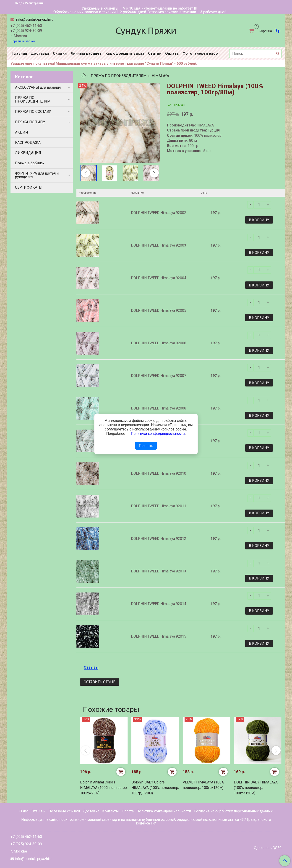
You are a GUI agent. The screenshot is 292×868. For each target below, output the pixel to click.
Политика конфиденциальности (164, 811)
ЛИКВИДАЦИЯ (28, 153)
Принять (146, 446)
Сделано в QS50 (268, 848)
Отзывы (39, 811)
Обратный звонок (23, 41)
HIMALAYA (160, 76)
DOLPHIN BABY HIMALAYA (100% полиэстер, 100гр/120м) (256, 788)
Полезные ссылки (64, 811)
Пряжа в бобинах (30, 163)
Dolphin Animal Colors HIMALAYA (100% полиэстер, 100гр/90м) (104, 788)
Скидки (60, 53)
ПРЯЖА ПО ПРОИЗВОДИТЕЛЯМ (119, 76)
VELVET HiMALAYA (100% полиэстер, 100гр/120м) (203, 785)
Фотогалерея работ (201, 53)
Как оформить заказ (125, 53)
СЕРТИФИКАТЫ (29, 187)
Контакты (111, 811)
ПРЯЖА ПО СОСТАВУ (33, 112)
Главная (20, 53)
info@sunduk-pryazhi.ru (34, 19)
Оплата (172, 53)
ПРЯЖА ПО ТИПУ (30, 122)
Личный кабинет (86, 53)
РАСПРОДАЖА (28, 143)
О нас (24, 811)
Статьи (155, 53)
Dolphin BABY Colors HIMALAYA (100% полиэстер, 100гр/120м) (155, 788)
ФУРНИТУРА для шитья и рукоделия (37, 175)
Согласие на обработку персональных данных (233, 811)
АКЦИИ (22, 132)
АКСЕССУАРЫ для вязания (38, 87)
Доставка (40, 53)
